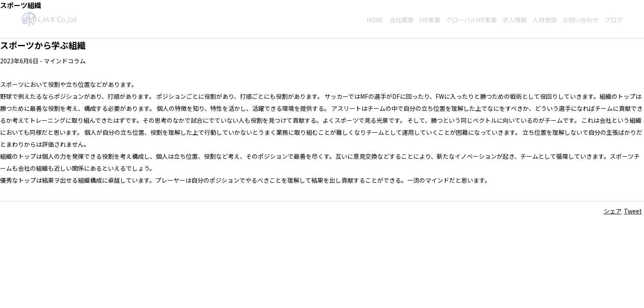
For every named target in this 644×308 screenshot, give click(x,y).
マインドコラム (65, 61)
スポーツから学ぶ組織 (43, 45)
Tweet (633, 211)
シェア (613, 211)
